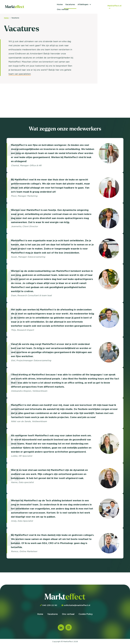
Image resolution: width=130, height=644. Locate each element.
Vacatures (70, 4)
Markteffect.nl (114, 7)
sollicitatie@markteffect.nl (76, 605)
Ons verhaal (63, 9)
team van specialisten (20, 74)
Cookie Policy (86, 614)
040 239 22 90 (49, 605)
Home (60, 4)
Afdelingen (83, 4)
